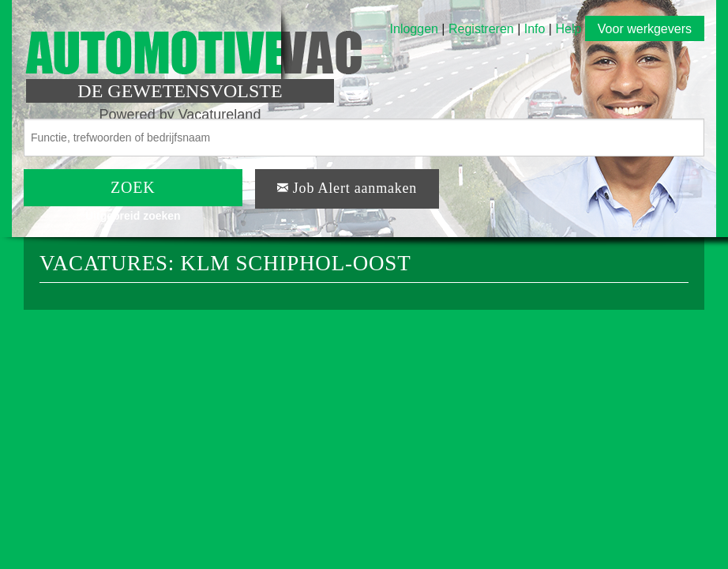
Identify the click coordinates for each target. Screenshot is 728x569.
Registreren (483, 29)
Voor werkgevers (645, 29)
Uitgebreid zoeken (133, 216)
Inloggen (414, 29)
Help (568, 29)
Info (535, 29)
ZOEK (133, 187)
